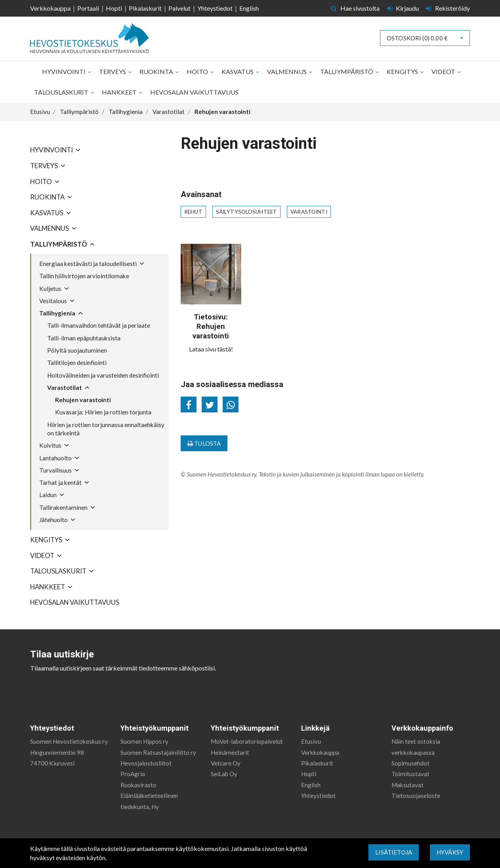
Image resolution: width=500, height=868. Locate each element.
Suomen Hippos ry (144, 741)
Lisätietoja (394, 852)
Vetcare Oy (226, 763)
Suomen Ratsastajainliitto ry (158, 752)
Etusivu (311, 741)
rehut (193, 212)
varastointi (309, 212)
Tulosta (204, 443)
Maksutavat (407, 785)
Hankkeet (120, 92)
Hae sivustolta (355, 8)
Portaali (88, 8)
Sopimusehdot (410, 763)
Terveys (113, 71)
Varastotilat (65, 387)
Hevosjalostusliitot (146, 763)
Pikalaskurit (145, 8)
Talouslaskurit (62, 92)
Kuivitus (50, 445)
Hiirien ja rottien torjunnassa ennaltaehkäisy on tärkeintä (106, 429)
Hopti (114, 8)
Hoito (198, 71)
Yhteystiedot (215, 8)
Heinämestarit (230, 752)
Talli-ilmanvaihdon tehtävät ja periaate (99, 325)
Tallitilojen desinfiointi (77, 363)
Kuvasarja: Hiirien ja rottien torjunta (103, 412)
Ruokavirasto (138, 785)
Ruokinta (157, 71)
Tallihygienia (57, 313)
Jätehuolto (53, 520)
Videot (444, 71)
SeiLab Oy (224, 774)
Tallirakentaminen (63, 507)
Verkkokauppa (50, 8)
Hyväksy (450, 852)
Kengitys (403, 71)
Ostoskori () (417, 38)
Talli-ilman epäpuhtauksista (84, 338)
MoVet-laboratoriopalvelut (247, 741)
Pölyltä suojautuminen (77, 350)
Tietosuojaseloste (416, 796)
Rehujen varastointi (83, 400)
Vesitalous (53, 301)
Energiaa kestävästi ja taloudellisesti (88, 264)
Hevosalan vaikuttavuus (194, 92)
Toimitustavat (410, 774)
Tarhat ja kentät (60, 482)
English (249, 8)
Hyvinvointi (64, 71)
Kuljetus (50, 289)
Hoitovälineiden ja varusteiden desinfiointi (103, 375)
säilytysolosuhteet (246, 212)
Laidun (48, 495)
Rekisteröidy (448, 8)
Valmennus (287, 71)
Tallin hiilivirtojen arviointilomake (84, 276)
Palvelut (179, 8)
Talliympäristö (347, 71)
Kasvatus (238, 71)
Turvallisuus (55, 470)
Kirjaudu (404, 8)
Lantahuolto (55, 458)
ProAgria (133, 774)
